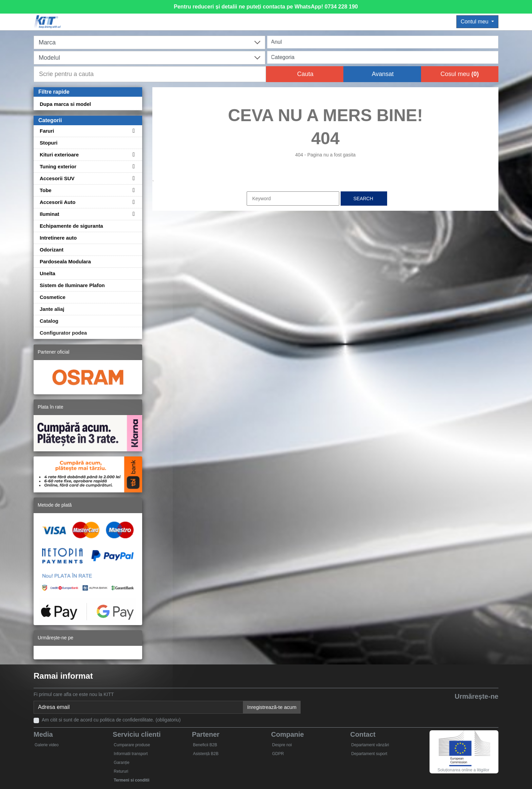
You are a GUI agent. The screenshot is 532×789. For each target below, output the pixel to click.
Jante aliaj (52, 309)
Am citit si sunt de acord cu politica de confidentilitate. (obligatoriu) (111, 720)
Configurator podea (63, 333)
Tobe (46, 190)
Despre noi (282, 745)
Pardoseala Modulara (65, 261)
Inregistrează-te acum (272, 707)
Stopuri (49, 143)
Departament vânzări (370, 745)
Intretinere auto (58, 238)
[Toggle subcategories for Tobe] (133, 190)
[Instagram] (491, 708)
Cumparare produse (132, 745)
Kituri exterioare (59, 155)
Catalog (49, 321)
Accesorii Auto (58, 202)
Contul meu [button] (475, 22)
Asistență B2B (206, 754)
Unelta (47, 273)
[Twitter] (444, 708)
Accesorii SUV (57, 178)
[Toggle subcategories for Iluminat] (133, 214)
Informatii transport (131, 754)
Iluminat (50, 214)
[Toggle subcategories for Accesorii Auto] (133, 202)
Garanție (121, 763)
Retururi (121, 771)
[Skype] (476, 708)
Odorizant (52, 250)
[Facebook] (429, 708)
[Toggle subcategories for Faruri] (133, 131)
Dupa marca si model (65, 104)
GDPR (278, 754)
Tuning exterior (58, 166)
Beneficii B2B (205, 745)
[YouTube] (460, 708)
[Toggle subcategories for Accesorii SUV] (133, 178)
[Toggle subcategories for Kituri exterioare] (133, 155)
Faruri (47, 131)
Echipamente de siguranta (71, 226)
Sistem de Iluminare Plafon (72, 285)
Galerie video (47, 745)
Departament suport (369, 754)
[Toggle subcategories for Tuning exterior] (133, 166)
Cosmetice (53, 297)
